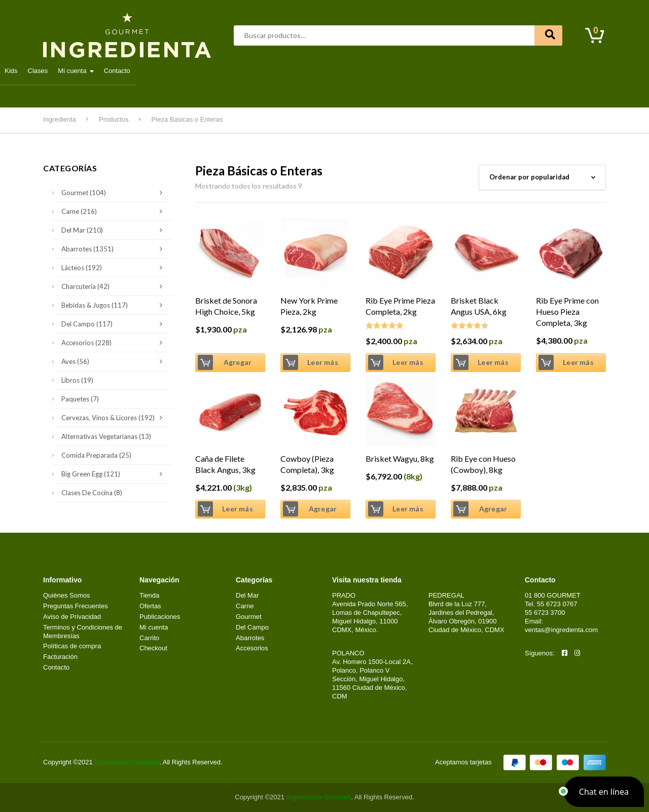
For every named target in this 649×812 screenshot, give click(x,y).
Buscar (548, 35)
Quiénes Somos (67, 595)
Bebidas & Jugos (114, 305)
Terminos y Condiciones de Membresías (83, 632)
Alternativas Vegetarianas (106, 436)
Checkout (153, 648)
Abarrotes (125, 71)
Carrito (149, 638)
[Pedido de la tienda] (542, 177)
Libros (77, 380)
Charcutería (114, 286)
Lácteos (318, 71)
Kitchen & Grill (418, 71)
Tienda (149, 595)
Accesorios (114, 343)
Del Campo (363, 71)
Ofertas (150, 606)
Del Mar (235, 71)
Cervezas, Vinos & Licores (114, 418)
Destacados (76, 71)
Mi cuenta (523, 71)
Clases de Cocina (92, 493)
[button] (604, 792)
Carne (197, 71)
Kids (462, 71)
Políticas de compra (72, 646)
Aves (164, 71)
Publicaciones (160, 617)
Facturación (60, 657)
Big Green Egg (114, 474)
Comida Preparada (96, 455)
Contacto (568, 71)
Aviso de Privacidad (72, 617)
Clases (489, 71)
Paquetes (80, 399)
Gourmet (277, 71)
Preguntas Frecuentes (76, 606)
